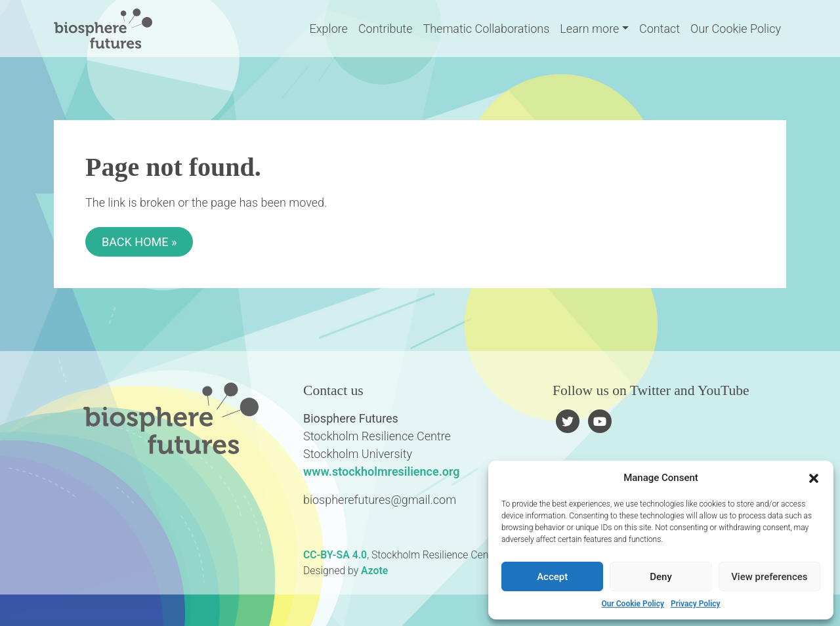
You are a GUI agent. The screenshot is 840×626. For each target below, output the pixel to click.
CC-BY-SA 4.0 (335, 555)
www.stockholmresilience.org (382, 471)
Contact (660, 29)
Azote (374, 571)
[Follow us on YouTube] (599, 420)
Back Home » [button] (139, 242)
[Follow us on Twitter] (569, 420)
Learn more (589, 29)
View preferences (769, 577)
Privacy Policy (696, 604)
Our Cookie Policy (632, 604)
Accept (552, 577)
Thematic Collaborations (486, 29)
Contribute (386, 29)
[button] (814, 478)
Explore (329, 29)
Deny (661, 577)
